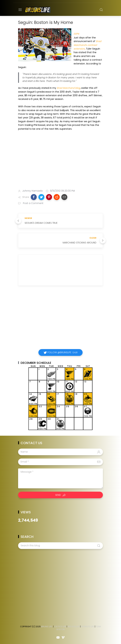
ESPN (76, 34)
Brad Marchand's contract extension (87, 45)
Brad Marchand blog (68, 88)
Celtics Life (60, 627)
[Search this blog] (60, 546)
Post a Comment (33, 203)
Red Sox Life (74, 627)
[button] (34, 197)
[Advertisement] (60, 160)
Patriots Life (88, 627)
